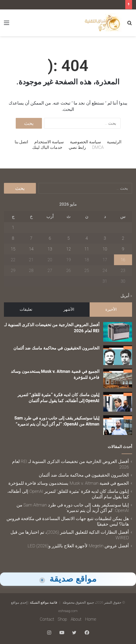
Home (91, 619)
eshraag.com (68, 611)
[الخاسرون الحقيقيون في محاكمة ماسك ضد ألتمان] (118, 355)
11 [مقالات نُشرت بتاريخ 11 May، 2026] (87, 249)
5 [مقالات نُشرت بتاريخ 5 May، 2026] (69, 238)
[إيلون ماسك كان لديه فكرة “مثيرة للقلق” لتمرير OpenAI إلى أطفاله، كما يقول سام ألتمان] (118, 402)
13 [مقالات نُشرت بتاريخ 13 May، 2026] (50, 249)
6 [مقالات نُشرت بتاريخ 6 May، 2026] (50, 238)
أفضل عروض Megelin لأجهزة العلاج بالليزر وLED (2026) (78, 546)
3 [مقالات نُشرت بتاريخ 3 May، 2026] (105, 238)
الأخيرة (111, 309)
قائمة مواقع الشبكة (43, 602)
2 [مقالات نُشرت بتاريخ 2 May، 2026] (123, 238)
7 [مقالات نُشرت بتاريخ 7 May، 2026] (31, 238)
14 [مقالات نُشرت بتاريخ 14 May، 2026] (31, 249)
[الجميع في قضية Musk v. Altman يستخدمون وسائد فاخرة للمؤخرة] (118, 378)
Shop (62, 619)
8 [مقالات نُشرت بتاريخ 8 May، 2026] (13, 238)
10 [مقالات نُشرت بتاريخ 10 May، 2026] (105, 249)
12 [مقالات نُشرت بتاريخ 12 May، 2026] (69, 249)
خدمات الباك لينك (47, 147)
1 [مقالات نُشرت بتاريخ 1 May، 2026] (13, 228)
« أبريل (126, 296)
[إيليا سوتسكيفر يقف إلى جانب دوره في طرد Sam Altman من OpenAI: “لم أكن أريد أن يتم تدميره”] (118, 425)
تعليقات (26, 309)
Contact (47, 619)
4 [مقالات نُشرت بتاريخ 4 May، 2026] (87, 238)
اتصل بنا (21, 142)
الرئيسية (114, 142)
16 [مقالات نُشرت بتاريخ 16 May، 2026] (123, 260)
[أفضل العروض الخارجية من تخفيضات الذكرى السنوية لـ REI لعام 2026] (118, 332)
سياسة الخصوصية (85, 142)
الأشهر (69, 309)
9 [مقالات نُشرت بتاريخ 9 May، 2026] (123, 249)
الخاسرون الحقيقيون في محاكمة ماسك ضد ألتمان (56, 348)
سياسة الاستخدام (49, 142)
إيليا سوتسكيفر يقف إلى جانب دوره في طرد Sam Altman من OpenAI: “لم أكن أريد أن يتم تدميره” (73, 508)
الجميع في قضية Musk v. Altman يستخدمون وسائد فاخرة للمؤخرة (69, 483)
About (76, 619)
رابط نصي (77, 147)
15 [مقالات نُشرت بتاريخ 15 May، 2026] (13, 249)
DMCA (98, 147)
